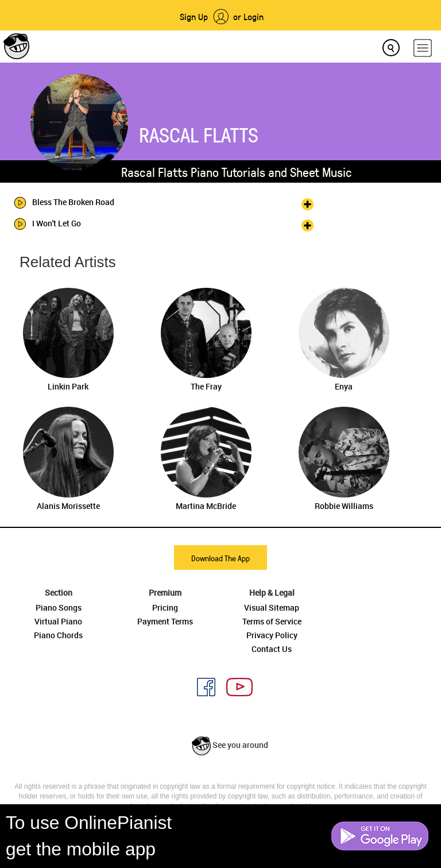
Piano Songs (59, 607)
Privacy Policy (272, 635)
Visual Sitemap (272, 607)
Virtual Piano (58, 621)
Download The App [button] (220, 558)
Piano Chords (58, 635)
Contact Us (272, 649)
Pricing (165, 607)
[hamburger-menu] (423, 48)
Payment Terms (165, 621)
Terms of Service (272, 621)
